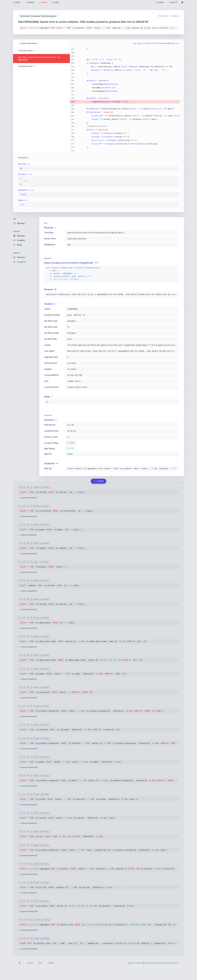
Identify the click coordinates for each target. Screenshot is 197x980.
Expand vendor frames (28, 43)
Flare (146, 963)
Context (17, 253)
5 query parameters (28, 912)
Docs (40, 963)
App (15, 219)
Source (30, 963)
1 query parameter (27, 498)
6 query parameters (28, 949)
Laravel (51, 963)
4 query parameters (28, 930)
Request (17, 231)
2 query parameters (28, 749)
